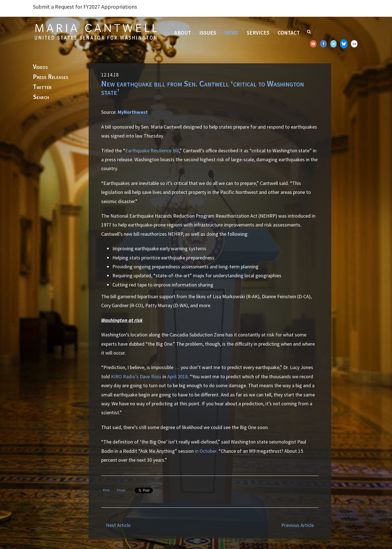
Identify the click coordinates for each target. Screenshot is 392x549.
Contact (289, 33)
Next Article (118, 525)
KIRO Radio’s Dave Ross (136, 376)
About (183, 33)
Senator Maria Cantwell (96, 32)
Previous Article (298, 525)
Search (41, 97)
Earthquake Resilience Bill (152, 151)
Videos (40, 67)
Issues (208, 33)
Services (258, 33)
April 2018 (177, 376)
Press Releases (51, 77)
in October (206, 451)
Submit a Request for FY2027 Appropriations (85, 7)
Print (106, 490)
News (231, 33)
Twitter (42, 87)
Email (121, 490)
